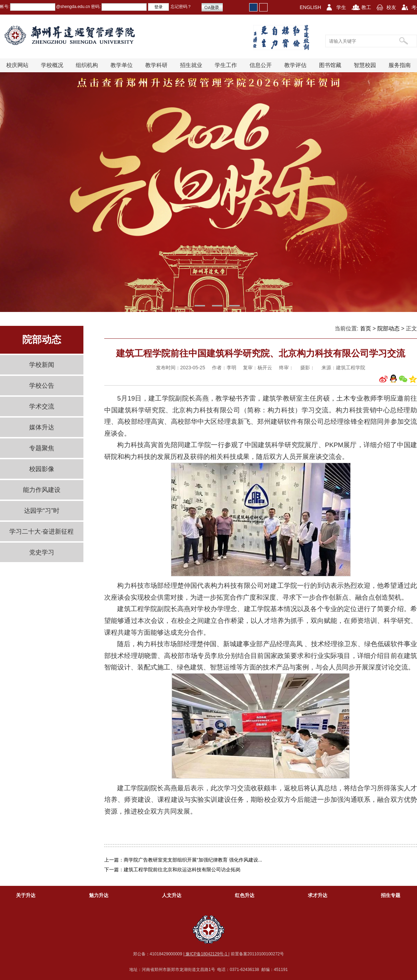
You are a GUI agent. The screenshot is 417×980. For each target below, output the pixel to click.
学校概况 (52, 65)
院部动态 (389, 328)
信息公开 (261, 65)
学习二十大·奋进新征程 (42, 532)
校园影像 (42, 469)
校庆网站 (17, 65)
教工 (366, 7)
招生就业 (191, 65)
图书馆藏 (330, 65)
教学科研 (156, 65)
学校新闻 (42, 365)
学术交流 (42, 406)
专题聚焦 (42, 448)
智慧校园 (365, 65)
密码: (95, 7)
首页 (366, 328)
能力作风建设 (42, 490)
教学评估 (295, 65)
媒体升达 (42, 427)
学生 (341, 7)
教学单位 (122, 65)
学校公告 (42, 386)
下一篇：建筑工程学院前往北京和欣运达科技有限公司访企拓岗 (172, 870)
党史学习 (42, 552)
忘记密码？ (181, 7)
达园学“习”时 (42, 511)
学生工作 (226, 65)
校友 (391, 7)
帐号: (5, 7)
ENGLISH (310, 7)
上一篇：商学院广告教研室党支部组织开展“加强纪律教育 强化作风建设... (183, 860)
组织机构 (87, 65)
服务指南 (400, 65)
